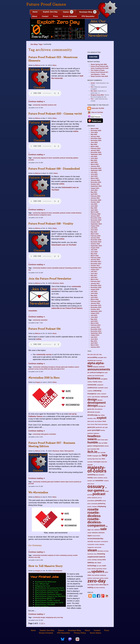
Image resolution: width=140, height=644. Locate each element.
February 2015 (95, 325)
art (88, 373)
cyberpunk (104, 397)
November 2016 (96, 287)
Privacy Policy (80, 633)
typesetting (99, 569)
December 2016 (96, 285)
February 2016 (95, 301)
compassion (100, 385)
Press (56, 16)
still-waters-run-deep (103, 551)
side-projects (97, 542)
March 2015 (95, 323)
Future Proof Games (46, 4)
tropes (89, 569)
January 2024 (95, 150)
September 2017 (96, 268)
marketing (63, 555)
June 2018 (94, 252)
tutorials (94, 569)
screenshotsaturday (95, 538)
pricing (104, 501)
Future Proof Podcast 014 (44, 329)
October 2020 (95, 202)
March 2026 (95, 129)
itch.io (92, 452)
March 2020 (95, 212)
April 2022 (94, 176)
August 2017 (95, 270)
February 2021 (95, 196)
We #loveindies (38, 492)
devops (58, 367)
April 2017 (94, 278)
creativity (44, 482)
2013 (89, 355)
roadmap (94, 507)
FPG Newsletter (88, 16)
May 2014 (94, 341)
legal (93, 459)
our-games (96, 490)
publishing (101, 504)
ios (98, 449)
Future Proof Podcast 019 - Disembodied (54, 169)
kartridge (103, 453)
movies (105, 478)
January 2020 (95, 216)
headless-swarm (46, 268)
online (76, 131)
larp (105, 455)
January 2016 (95, 303)
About (35, 16)
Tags (41, 44)
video (89, 575)
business (94, 378)
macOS (90, 465)
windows (90, 578)
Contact (45, 16)
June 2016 (94, 293)
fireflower (100, 421)
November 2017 (96, 264)
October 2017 (95, 266)
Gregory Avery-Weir (97, 95)
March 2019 (95, 234)
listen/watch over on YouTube (64, 245)
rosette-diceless (76, 213)
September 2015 (96, 311)
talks (96, 563)
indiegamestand (98, 446)
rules (92, 530)
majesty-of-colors (46, 158)
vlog (93, 575)
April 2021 (94, 194)
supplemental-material (96, 557)
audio (106, 373)
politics (89, 498)
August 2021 (95, 188)
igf (102, 443)
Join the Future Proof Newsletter (50, 279)
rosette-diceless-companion (38, 215)
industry (107, 446)
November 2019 (96, 220)
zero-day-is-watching (99, 588)
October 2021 (95, 184)
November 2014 (96, 331)
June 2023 (94, 158)
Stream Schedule (70, 16)
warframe (97, 575)
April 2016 (94, 297)
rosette (68, 213)
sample (89, 533)
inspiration (94, 449)
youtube (31, 160)
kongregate (95, 456)
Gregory (38, 382)
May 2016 (94, 295)
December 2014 (96, 329)
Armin (93, 83)
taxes (49, 215)
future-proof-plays (103, 424)
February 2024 (95, 148)
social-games (104, 542)
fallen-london (91, 421)
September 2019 (96, 224)
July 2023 (94, 156)
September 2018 (96, 246)
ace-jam (101, 357)
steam (92, 550)
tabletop (91, 562)
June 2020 (94, 206)
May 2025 (94, 134)
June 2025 (94, 133)
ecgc (99, 415)
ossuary (70, 555)
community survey (44, 354)
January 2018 (95, 260)
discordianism (99, 409)
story (55, 617)
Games (66, 12)
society (97, 544)
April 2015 (94, 321)
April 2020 (94, 210)
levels (97, 459)
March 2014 (95, 345)
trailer (104, 566)
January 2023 (95, 166)
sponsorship (98, 547)
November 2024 (96, 140)
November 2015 (96, 307)
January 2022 (95, 180)
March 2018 (95, 256)
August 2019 (95, 226)
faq (96, 421)
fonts (89, 424)
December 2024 (96, 139)
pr (81, 482)
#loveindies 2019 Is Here (44, 378)
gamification (99, 427)
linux (100, 459)
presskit (31, 484)
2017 (98, 355)
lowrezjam (97, 462)
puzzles (89, 507)
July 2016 (94, 291)
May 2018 (94, 254)
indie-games (45, 434)
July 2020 (94, 204)
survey (36, 369)
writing (102, 578)
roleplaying (49, 617)
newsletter (44, 105)
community (37, 105)
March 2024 (95, 146)
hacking (103, 430)
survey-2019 (43, 369)
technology (92, 566)
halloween (96, 433)
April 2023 (94, 162)
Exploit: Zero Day (50, 12)
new (94, 481)
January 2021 (95, 198)
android (102, 367)
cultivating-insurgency (48, 367)
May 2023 (94, 160)
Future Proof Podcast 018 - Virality (51, 224)
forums (93, 424)
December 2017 (96, 262)
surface (89, 560)
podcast (51, 105)
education (90, 418)
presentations (91, 501)
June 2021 (94, 190)
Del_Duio (94, 91)
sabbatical (97, 530)
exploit (102, 418)
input (89, 449)
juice (99, 453)
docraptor (98, 412)
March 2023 (95, 164)
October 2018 (95, 244)
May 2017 (94, 276)
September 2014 (96, 333)
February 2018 (95, 258)
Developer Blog (86, 12)
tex (98, 566)
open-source (70, 482)
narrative (90, 481)
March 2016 (95, 299)
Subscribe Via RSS (98, 108)
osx (106, 488)
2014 (92, 355)
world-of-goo (96, 578)
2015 (95, 355)
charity (95, 382)
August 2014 (95, 335)
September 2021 (96, 186)
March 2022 (95, 178)
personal (90, 495)
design (43, 617)
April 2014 (94, 343)
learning (90, 459)
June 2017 (94, 274)
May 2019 (94, 232)
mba (97, 475)
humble (93, 442)
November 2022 (96, 168)
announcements (99, 369)
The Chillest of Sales (98, 70)
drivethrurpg (92, 415)
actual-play (99, 360)
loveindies (53, 434)
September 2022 (96, 170)
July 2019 (94, 228)
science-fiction (96, 536)
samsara (95, 533)
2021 (101, 355)
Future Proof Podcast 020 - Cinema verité (55, 114)
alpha (91, 363)
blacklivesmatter (99, 376)
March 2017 (95, 279)
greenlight (96, 430)
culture (99, 394)
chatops (100, 382)
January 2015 (95, 327)
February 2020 (95, 214)
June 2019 (94, 230)
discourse (91, 412)
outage (107, 491)
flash (104, 421)
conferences (92, 388)
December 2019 (96, 218)
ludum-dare (104, 462)
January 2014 (95, 347)
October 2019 (95, 222)
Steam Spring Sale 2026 (99, 64)
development (97, 403)
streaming (69, 158)
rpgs (89, 530)
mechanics (101, 475)
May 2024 (94, 144)
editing (103, 415)
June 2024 (94, 142)
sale (55, 105)
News (55, 65)
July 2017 (94, 271)
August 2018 (95, 248)
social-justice (91, 544)
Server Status (95, 633)
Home (35, 12)
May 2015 (94, 319)
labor (100, 456)
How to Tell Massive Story (45, 566)
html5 (99, 440)
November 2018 (96, 242)
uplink (106, 572)
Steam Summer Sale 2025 (99, 76)
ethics (95, 418)
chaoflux (90, 382)
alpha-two (96, 365)
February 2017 (95, 281)
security (90, 541)
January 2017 (95, 284)
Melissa (38, 65)
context (106, 388)
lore (103, 459)
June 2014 (94, 339)
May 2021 (94, 192)
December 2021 (96, 182)
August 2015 (95, 313)
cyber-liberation (96, 397)
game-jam (65, 367)
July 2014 (94, 337)
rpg (107, 526)
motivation (100, 478)
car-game (104, 379)
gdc (104, 427)
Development (58, 571)
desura (100, 400)
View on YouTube (95, 112)
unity (89, 572)
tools (100, 566)
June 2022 (94, 174)
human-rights (104, 440)
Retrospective (69, 451)
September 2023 (96, 154)
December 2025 (96, 131)
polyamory (95, 498)
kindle (90, 456)
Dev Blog (34, 44)
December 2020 (96, 200)
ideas (100, 443)
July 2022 (94, 172)
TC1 (92, 87)
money (90, 478)
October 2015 (95, 309)
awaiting (90, 376)
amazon (96, 367)
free (96, 424)
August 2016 (95, 289)
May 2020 (94, 208)
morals (95, 478)
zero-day (50, 369)
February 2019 (95, 236)
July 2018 (94, 250)
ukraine (105, 569)
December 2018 (96, 240)
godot (89, 430)
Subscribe (93, 57)
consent (101, 388)
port (99, 498)
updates (76, 158)
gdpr (106, 427)
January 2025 (95, 137)
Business (56, 283)
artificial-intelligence (97, 373)
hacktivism (90, 433)
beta (93, 376)
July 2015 (94, 315)
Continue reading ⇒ (37, 101)
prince (89, 504)
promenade (94, 504)
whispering (103, 575)
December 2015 (96, 305)
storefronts (90, 554)
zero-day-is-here (59, 369)
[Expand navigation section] (72, 12)
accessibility (92, 357)
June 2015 (94, 317)
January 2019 (95, 238)
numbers (106, 481)
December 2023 (96, 152)
